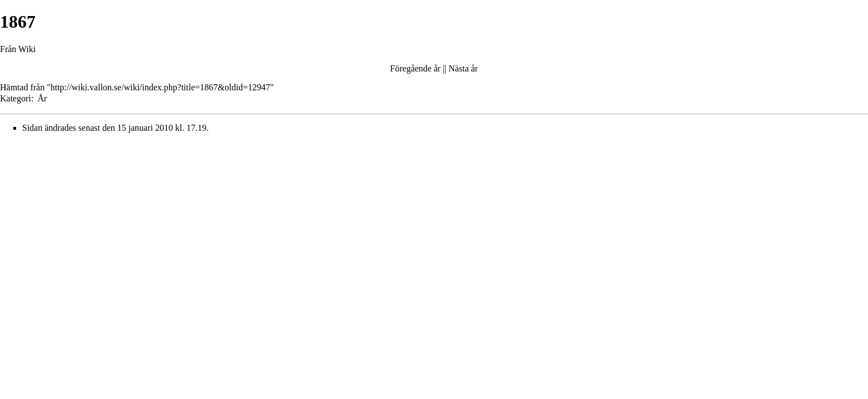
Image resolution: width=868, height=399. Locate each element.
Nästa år (463, 68)
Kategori (16, 98)
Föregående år (415, 68)
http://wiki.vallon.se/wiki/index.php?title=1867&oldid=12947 (160, 87)
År (42, 98)
